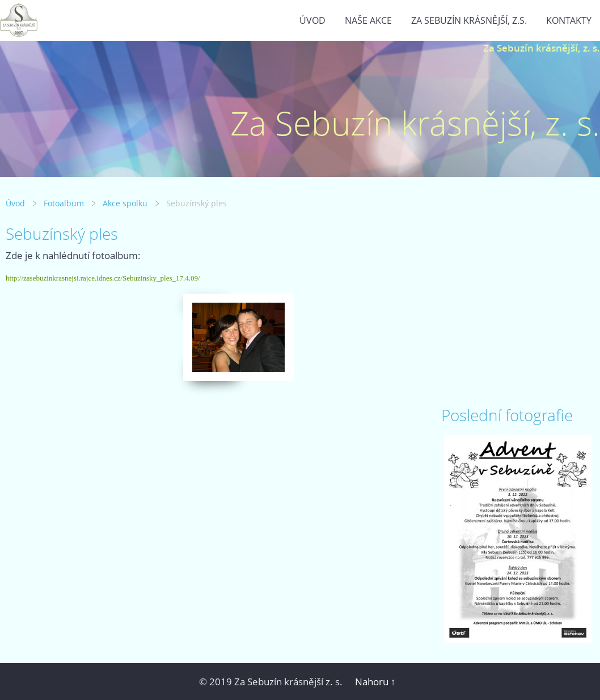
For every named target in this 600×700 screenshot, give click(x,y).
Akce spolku (125, 203)
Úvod (312, 20)
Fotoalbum (64, 203)
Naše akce (368, 20)
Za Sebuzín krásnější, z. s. (542, 48)
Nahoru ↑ (375, 682)
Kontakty (569, 20)
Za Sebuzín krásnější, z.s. (469, 20)
